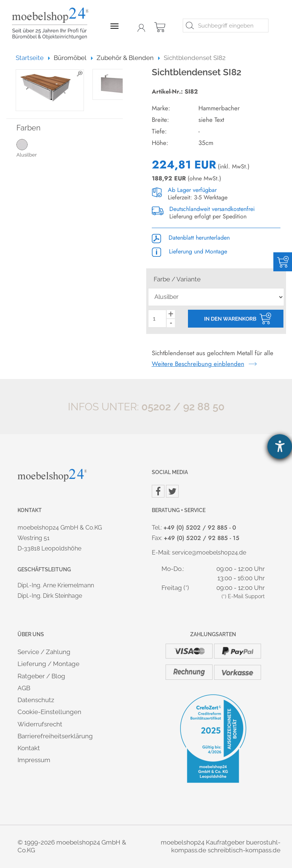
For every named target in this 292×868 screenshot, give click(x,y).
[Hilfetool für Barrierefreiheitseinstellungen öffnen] (280, 446)
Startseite (33, 58)
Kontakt (29, 748)
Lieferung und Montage (189, 251)
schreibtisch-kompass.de (244, 850)
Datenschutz (36, 700)
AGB (24, 688)
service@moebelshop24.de (209, 553)
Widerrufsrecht (40, 724)
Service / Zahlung (44, 652)
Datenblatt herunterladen (191, 238)
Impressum (34, 760)
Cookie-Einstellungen (49, 712)
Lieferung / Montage (48, 664)
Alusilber (32, 148)
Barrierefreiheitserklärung (55, 736)
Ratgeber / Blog (41, 676)
